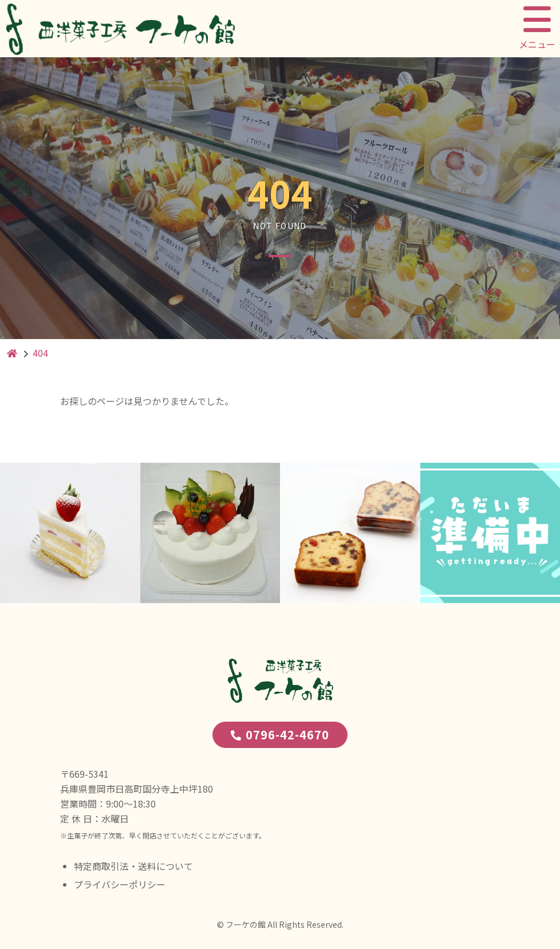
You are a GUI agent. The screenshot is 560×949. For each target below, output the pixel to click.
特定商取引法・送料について (133, 866)
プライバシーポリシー (120, 884)
